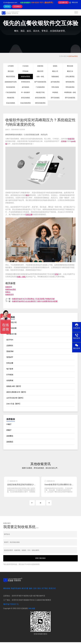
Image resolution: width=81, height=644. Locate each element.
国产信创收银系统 (40, 82)
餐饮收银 (7, 590)
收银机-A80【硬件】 (14, 386)
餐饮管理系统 (11, 77)
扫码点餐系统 (70, 77)
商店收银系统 (11, 87)
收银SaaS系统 (73, 56)
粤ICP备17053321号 (11, 606)
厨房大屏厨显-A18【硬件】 (17, 392)
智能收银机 (55, 77)
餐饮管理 (40, 71)
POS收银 (25, 71)
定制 (56, 274)
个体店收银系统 (11, 92)
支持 (35, 590)
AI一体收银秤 (25, 92)
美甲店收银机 (55, 98)
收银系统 (40, 66)
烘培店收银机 (26, 98)
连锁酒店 (10, 442)
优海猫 (64, 141)
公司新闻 (11, 66)
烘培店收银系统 (40, 98)
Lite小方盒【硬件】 (14, 404)
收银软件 (9, 287)
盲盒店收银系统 (26, 103)
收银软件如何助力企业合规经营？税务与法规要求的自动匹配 (35, 301)
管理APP (10, 357)
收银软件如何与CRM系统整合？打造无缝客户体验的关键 (33, 299)
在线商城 (10, 380)
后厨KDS (10, 346)
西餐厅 (9, 430)
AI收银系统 (11, 98)
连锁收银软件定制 (11, 82)
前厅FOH (10, 340)
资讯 (65, 56)
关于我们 (45, 590)
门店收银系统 (40, 87)
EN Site (7, 6)
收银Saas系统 (11, 289)
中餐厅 (9, 424)
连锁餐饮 (10, 436)
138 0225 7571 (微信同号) (42, 2)
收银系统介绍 (11, 322)
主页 (61, 56)
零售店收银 (55, 87)
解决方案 (25, 590)
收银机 (55, 66)
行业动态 (26, 66)
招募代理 (63, 2)
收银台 (8, 292)
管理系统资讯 (26, 82)
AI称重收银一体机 (70, 92)
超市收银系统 (55, 82)
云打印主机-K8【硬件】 (15, 398)
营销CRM (10, 351)
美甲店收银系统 (70, 98)
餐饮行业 (70, 71)
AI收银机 (55, 92)
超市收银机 (26, 87)
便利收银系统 (70, 82)
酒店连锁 (11, 71)
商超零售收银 (16, 590)
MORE (40, 505)
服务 (27, 195)
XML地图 (32, 610)
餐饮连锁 (70, 66)
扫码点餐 (29, 215)
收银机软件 (10, 295)
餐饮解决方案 (11, 334)
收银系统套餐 (11, 328)
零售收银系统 (70, 87)
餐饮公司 (55, 71)
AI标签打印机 (40, 92)
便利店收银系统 (40, 103)
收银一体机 (40, 77)
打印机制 (10, 375)
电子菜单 (10, 369)
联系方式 (52, 590)
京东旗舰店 (17, 6)
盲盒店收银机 (11, 103)
